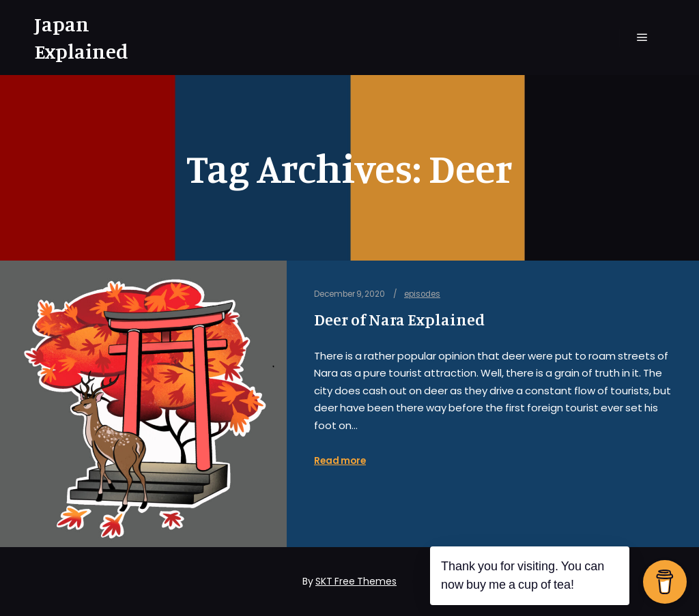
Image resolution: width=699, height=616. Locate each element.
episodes (422, 294)
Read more (340, 461)
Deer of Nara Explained (399, 320)
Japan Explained (81, 38)
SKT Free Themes (356, 581)
